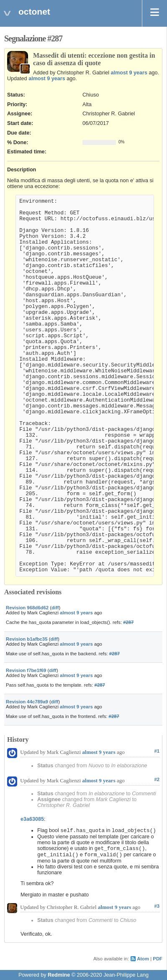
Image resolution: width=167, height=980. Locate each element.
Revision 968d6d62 (27, 608)
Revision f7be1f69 (26, 670)
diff (55, 608)
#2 (157, 779)
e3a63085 (32, 819)
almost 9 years (129, 73)
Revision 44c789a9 (27, 702)
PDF (158, 959)
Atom (143, 959)
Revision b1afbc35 (27, 639)
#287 (128, 622)
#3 (157, 906)
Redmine (59, 975)
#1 (157, 751)
